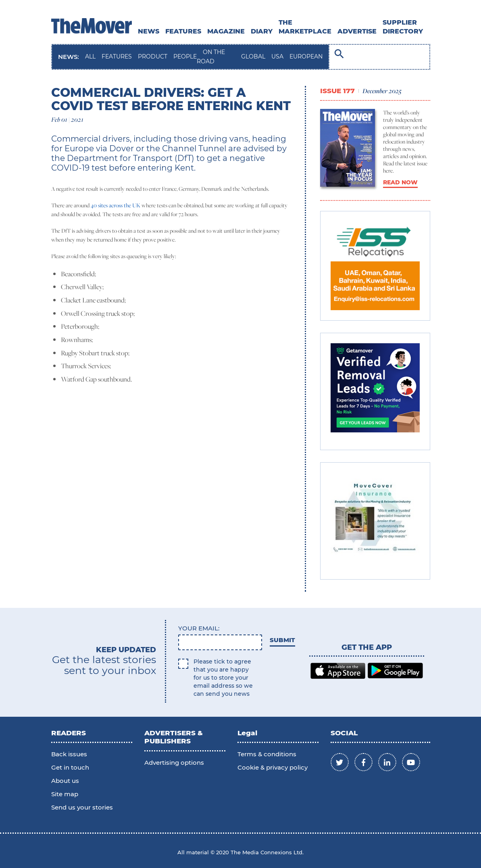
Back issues (69, 754)
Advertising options (174, 763)
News (149, 31)
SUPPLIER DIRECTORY (403, 27)
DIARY (262, 31)
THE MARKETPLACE (305, 27)
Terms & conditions (267, 754)
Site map (65, 794)
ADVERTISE (357, 31)
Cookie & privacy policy (273, 767)
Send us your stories (82, 807)
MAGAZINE (226, 31)
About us (65, 781)
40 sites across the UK (116, 205)
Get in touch (70, 767)
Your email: (199, 628)
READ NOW (400, 182)
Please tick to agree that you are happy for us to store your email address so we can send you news (223, 678)
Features (183, 31)
